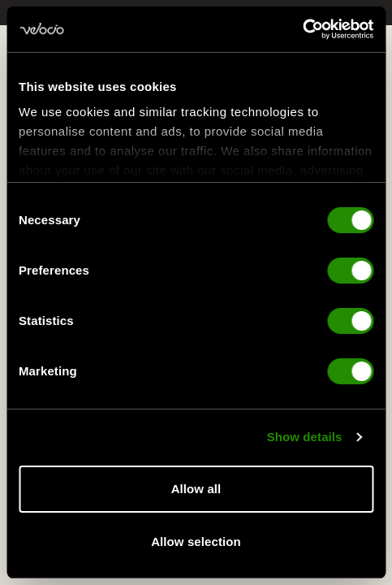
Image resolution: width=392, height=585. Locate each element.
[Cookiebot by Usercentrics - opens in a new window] (302, 29)
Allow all (196, 489)
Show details (305, 438)
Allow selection (196, 542)
